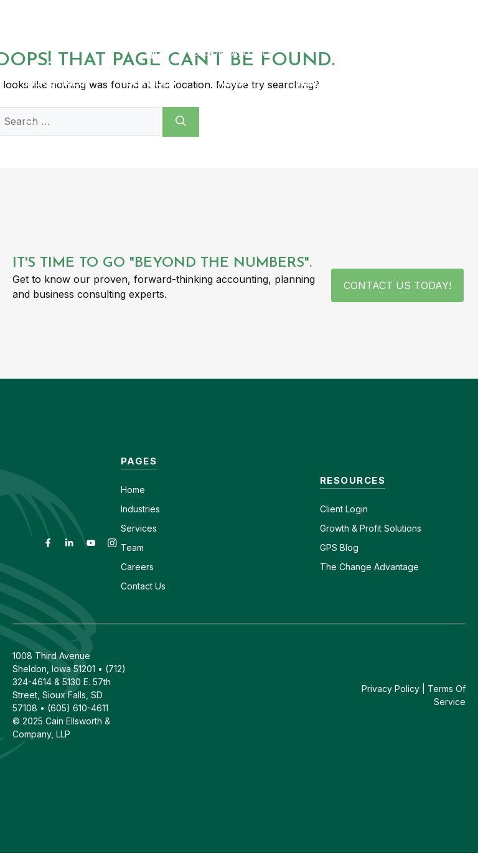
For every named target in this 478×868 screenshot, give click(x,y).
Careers (288, 11)
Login (355, 509)
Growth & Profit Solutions (371, 528)
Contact (233, 11)
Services (139, 528)
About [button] (250, 82)
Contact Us (143, 586)
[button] (30, 119)
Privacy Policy (391, 689)
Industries (140, 509)
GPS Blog (394, 82)
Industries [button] (69, 82)
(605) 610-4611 (358, 11)
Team (132, 547)
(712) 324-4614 (444, 11)
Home (133, 490)
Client (331, 509)
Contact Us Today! (397, 285)
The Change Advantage (369, 567)
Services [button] (166, 82)
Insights (319, 82)
